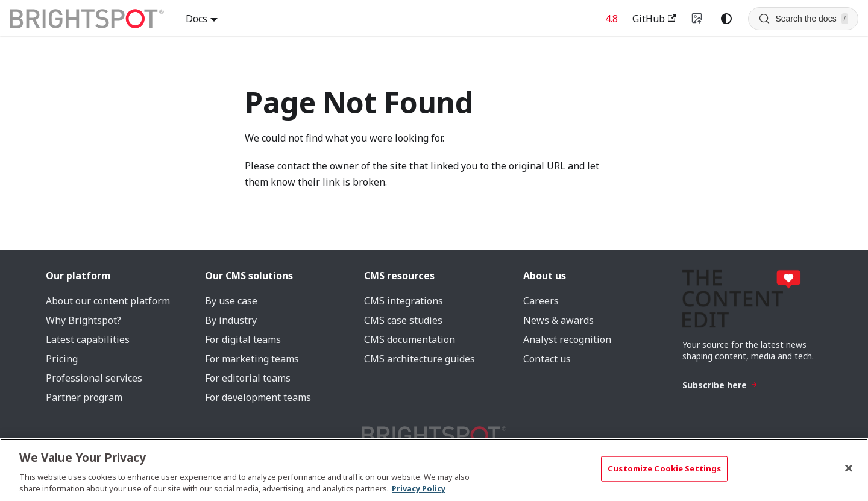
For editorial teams (248, 378)
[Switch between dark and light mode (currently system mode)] (726, 19)
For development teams (258, 397)
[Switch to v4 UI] (697, 19)
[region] (434, 470)
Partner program (84, 397)
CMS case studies (403, 320)
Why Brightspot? (83, 320)
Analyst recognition (567, 339)
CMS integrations (404, 301)
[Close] (849, 468)
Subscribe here (720, 385)
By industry (231, 320)
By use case (231, 301)
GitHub (654, 19)
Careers (541, 301)
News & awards (558, 320)
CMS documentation (410, 339)
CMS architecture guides (420, 359)
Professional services (94, 378)
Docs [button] (197, 19)
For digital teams (243, 339)
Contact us (547, 359)
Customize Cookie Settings (664, 468)
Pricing (62, 359)
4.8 (612, 19)
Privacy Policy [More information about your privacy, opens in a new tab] (419, 488)
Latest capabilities (88, 339)
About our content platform (108, 301)
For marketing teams (252, 359)
